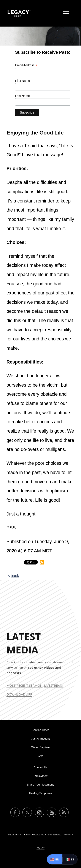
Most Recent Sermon (25, 685)
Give (40, 756)
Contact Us (40, 767)
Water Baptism (40, 747)
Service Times (41, 730)
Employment (40, 776)
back (15, 576)
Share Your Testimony (40, 785)
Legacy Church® (25, 835)
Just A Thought (41, 739)
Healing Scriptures (40, 793)
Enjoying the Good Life (35, 133)
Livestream (53, 685)
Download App (19, 694)
